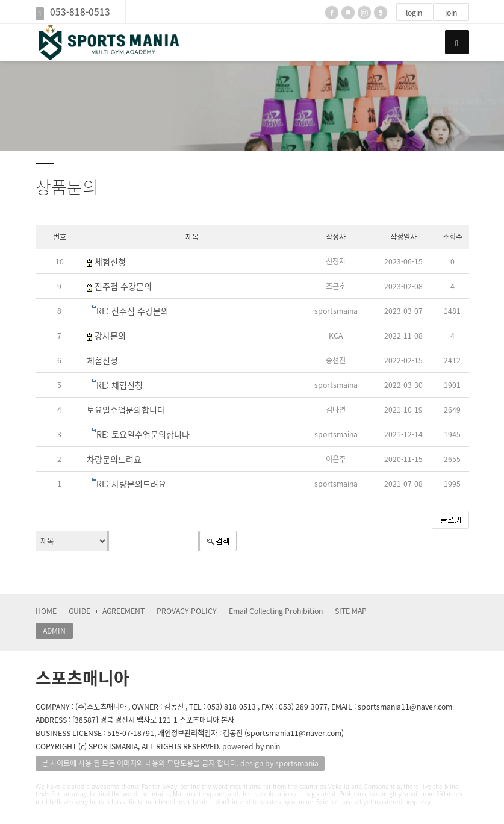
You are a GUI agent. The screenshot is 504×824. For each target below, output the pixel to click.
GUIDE (79, 611)
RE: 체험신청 (120, 385)
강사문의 (110, 336)
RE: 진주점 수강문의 (132, 311)
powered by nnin (251, 746)
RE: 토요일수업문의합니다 (143, 434)
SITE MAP (351, 611)
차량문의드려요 (114, 459)
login (414, 13)
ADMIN (54, 631)
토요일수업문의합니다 (126, 410)
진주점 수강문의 (123, 286)
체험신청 (110, 261)
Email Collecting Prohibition (276, 611)
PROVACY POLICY (187, 611)
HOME (46, 611)
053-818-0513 (80, 12)
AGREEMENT (123, 611)
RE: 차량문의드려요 (131, 484)
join (451, 13)
